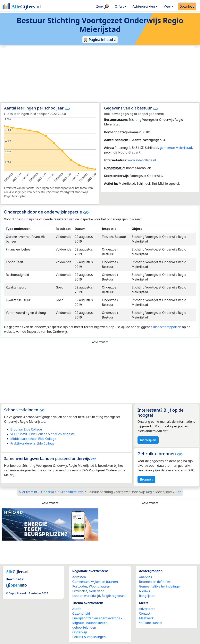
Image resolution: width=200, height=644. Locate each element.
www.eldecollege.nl (142, 160)
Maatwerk (146, 618)
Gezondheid (81, 613)
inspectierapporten (167, 327)
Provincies (80, 591)
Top (179, 492)
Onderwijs (80, 632)
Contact (145, 613)
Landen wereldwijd (86, 596)
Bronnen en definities (155, 582)
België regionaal (114, 596)
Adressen (79, 577)
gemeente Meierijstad (176, 148)
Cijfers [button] (119, 6)
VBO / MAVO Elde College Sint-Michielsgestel (43, 434)
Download (187, 6)
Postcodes (80, 586)
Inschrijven (148, 440)
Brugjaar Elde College (26, 429)
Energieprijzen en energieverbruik (97, 618)
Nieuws (144, 591)
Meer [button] (167, 6)
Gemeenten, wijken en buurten (95, 582)
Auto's (77, 609)
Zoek (102, 7)
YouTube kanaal (151, 623)
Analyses (146, 577)
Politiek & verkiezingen (89, 637)
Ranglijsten (147, 596)
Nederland (97, 591)
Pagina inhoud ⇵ (100, 40)
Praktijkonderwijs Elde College (32, 443)
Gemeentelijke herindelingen (160, 586)
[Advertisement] (100, 74)
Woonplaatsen (99, 586)
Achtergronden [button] (144, 6)
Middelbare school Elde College (33, 439)
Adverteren (147, 609)
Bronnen (146, 479)
